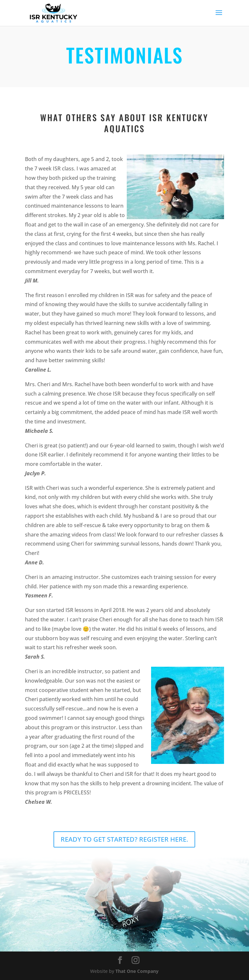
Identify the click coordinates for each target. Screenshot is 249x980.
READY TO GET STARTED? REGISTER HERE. (124, 839)
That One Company (137, 971)
